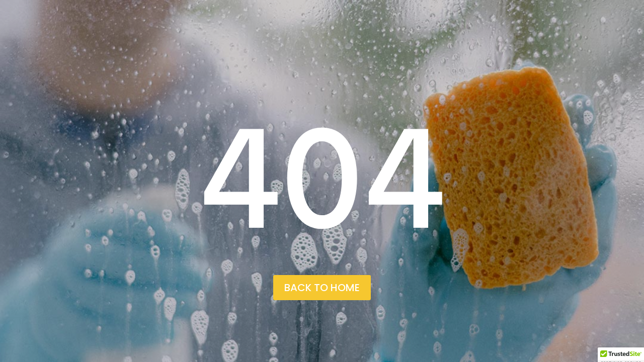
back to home (322, 288)
